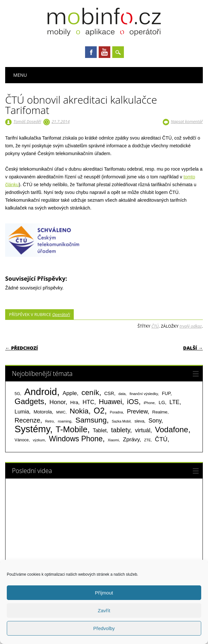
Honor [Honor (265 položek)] (58, 402)
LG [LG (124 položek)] (162, 402)
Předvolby (104, 628)
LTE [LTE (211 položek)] (175, 402)
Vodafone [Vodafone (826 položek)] (172, 429)
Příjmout (104, 593)
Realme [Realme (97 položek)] (160, 412)
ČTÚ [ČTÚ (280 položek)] (161, 439)
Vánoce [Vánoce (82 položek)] (22, 440)
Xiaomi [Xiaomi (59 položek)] (113, 440)
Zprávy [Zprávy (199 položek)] (131, 439)
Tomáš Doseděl (27, 121)
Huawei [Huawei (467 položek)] (111, 402)
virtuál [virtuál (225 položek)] (142, 430)
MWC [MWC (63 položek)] (61, 412)
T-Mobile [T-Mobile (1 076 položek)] (71, 429)
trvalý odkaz (191, 326)
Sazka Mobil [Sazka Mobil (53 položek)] (121, 421)
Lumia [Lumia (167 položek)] (22, 412)
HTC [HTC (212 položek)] (88, 402)
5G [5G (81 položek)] (17, 394)
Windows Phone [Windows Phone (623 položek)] (76, 439)
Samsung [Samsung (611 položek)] (91, 420)
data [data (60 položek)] (122, 394)
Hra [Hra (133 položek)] (74, 402)
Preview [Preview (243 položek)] (137, 411)
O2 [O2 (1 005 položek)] (99, 411)
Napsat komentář (187, 121)
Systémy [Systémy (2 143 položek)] (32, 429)
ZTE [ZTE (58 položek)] (147, 440)
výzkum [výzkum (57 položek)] (39, 440)
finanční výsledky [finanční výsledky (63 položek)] (144, 394)
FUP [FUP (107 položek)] (166, 393)
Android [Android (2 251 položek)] (41, 392)
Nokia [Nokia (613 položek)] (79, 411)
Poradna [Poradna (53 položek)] (116, 412)
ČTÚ (155, 326)
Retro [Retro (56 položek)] (49, 421)
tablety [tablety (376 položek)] (120, 430)
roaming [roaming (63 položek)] (65, 421)
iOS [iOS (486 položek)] (133, 402)
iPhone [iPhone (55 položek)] (149, 403)
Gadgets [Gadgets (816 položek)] (29, 401)
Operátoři (61, 314)
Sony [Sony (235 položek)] (155, 421)
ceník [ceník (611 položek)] (90, 392)
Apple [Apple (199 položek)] (70, 393)
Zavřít (104, 610)
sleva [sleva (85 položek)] (139, 421)
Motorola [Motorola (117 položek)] (43, 412)
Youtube (104, 52)
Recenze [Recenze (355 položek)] (27, 420)
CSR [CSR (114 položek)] (109, 393)
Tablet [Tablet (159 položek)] (100, 430)
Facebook (91, 52)
